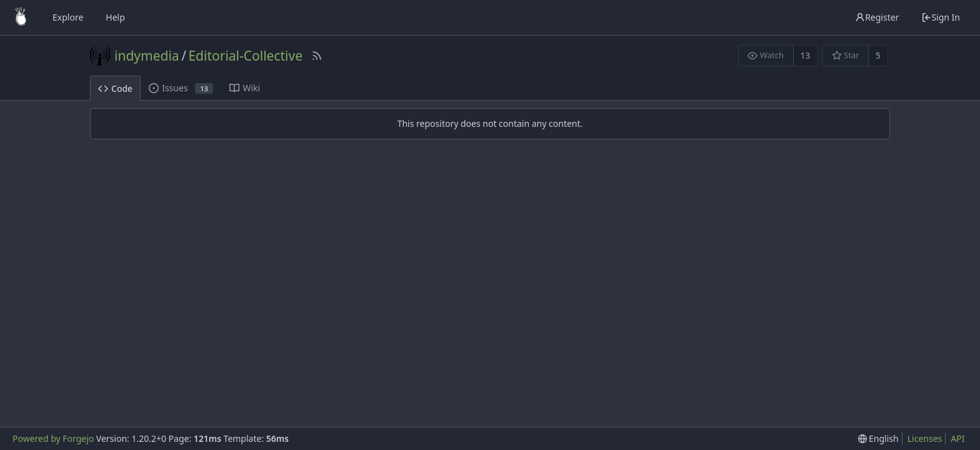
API (957, 438)
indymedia (147, 56)
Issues (181, 88)
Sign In (941, 17)
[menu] (878, 439)
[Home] (21, 17)
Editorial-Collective (245, 56)
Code (115, 88)
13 (805, 55)
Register (877, 17)
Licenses (925, 438)
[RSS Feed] (317, 56)
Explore (68, 17)
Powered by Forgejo (53, 438)
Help (115, 17)
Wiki (245, 88)
